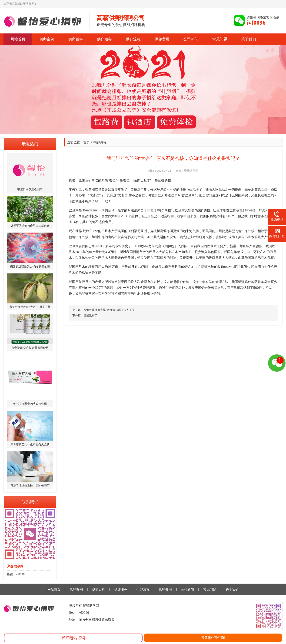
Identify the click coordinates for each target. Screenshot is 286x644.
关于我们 (249, 39)
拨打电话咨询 (73, 638)
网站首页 (18, 39)
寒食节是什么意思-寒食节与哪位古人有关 (109, 310)
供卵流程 (133, 39)
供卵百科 (76, 39)
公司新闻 (191, 39)
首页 (86, 142)
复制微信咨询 (213, 638)
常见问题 (220, 39)
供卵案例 (47, 39)
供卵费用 (162, 39)
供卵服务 (104, 39)
